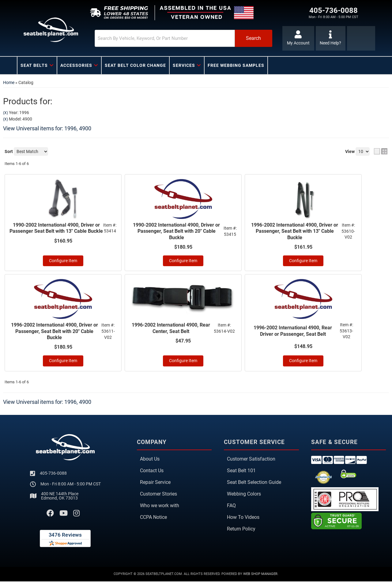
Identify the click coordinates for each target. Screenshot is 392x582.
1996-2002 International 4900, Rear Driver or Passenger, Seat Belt (293, 331)
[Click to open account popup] (298, 38)
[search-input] (157, 38)
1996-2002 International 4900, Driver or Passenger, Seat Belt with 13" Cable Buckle (295, 231)
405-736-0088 (53, 474)
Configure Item (63, 261)
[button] (177, 38)
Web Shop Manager (260, 574)
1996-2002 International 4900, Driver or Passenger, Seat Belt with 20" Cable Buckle (55, 332)
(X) (6, 113)
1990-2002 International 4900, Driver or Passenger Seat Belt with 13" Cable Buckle (56, 228)
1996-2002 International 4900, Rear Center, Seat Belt (171, 329)
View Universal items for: (47, 128)
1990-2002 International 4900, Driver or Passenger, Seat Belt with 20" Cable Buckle (176, 231)
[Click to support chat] (331, 38)
